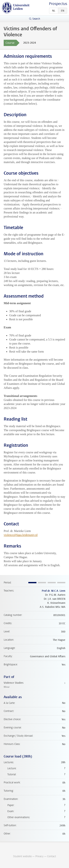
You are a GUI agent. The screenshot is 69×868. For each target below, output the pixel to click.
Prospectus (58, 4)
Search (36, 19)
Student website (22, 856)
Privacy (39, 856)
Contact (52, 856)
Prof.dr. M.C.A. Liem (54, 591)
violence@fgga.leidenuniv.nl (21, 535)
